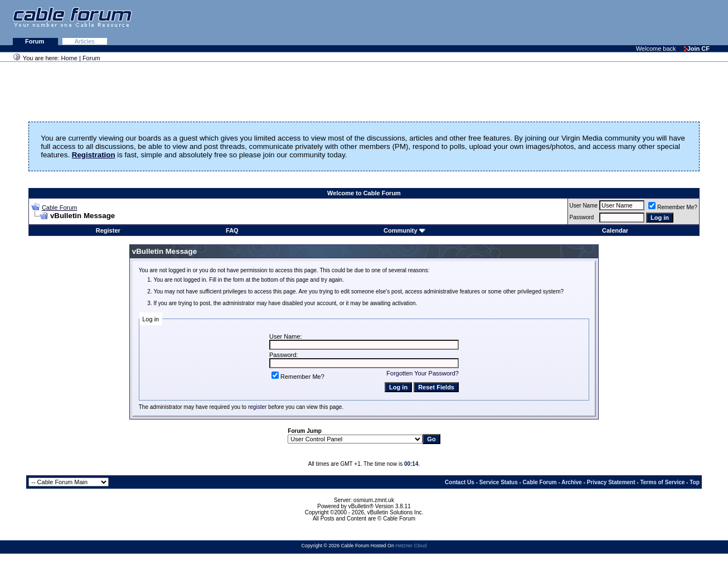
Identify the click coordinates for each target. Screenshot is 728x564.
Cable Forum (60, 208)
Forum (35, 41)
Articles (85, 41)
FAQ (232, 230)
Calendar (615, 230)
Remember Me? (673, 207)
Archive (572, 482)
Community (404, 230)
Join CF (697, 49)
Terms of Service (662, 482)
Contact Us (460, 482)
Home (69, 58)
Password (582, 217)
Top (695, 482)
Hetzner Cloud (411, 546)
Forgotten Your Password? (423, 373)
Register (108, 230)
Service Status (499, 482)
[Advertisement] (592, 22)
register (257, 407)
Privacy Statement (611, 482)
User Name (584, 206)
